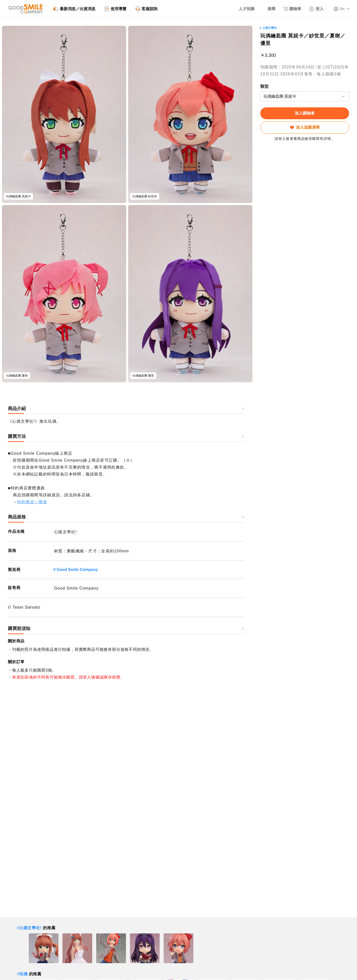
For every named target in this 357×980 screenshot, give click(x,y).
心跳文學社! (270, 28)
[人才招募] (243, 9)
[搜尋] (269, 9)
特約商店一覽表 (32, 502)
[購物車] (292, 9)
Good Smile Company (77, 570)
